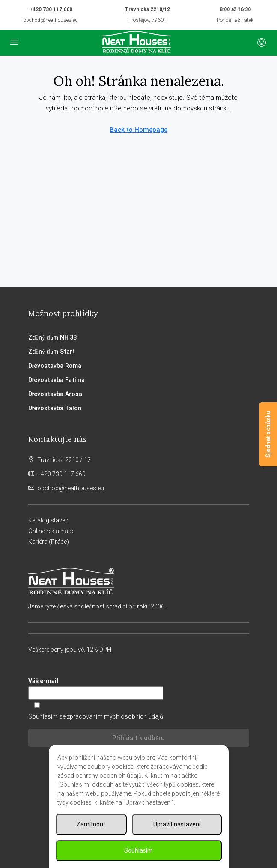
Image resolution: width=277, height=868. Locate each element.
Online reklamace (51, 531)
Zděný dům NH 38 (53, 337)
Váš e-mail (139, 689)
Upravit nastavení (177, 824)
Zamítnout (91, 824)
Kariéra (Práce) (49, 542)
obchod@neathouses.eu (51, 20)
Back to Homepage (138, 130)
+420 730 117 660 (51, 9)
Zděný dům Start (52, 352)
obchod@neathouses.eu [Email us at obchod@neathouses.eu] (71, 488)
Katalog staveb (48, 520)
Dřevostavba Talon (55, 408)
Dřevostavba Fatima (57, 380)
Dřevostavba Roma (55, 366)
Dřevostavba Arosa (55, 394)
